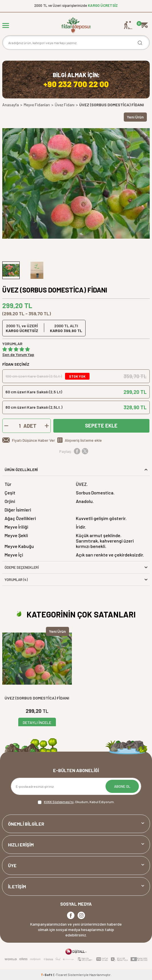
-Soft (47, 975)
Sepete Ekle (101, 425)
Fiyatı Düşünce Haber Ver (34, 440)
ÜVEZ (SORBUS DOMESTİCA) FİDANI (37, 698)
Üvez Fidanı (65, 105)
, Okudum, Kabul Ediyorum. (76, 802)
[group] (76, 183)
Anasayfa (11, 105)
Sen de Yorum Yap (18, 354)
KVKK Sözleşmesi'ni (59, 802)
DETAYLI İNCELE (37, 722)
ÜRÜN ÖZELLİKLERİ (76, 470)
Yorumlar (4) (76, 580)
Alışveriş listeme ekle (83, 440)
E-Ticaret (60, 975)
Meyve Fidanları (37, 105)
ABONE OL (122, 786)
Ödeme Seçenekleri (76, 567)
